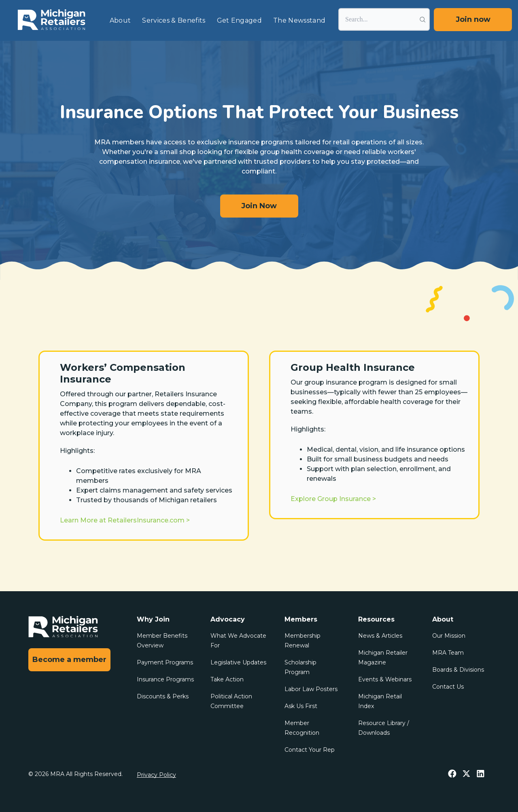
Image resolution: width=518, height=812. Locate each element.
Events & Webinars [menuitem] (385, 679)
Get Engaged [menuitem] (240, 20)
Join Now (259, 206)
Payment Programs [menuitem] (165, 662)
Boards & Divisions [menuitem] (458, 670)
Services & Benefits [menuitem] (174, 20)
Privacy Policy (156, 775)
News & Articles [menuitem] (380, 636)
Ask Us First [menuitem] (301, 706)
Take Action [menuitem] (227, 679)
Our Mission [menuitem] (449, 636)
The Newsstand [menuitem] (299, 20)
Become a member (69, 660)
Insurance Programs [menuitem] (165, 679)
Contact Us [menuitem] (448, 687)
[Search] (384, 19)
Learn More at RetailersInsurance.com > (125, 520)
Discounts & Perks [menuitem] (163, 696)
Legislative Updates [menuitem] (238, 662)
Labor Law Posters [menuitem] (311, 689)
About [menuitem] (120, 20)
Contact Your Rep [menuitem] (310, 750)
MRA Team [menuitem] (448, 653)
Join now (473, 19)
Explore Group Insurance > (333, 499)
